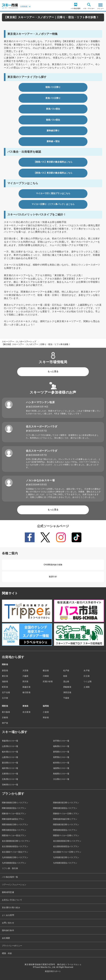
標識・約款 (7, 953)
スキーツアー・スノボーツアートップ (19, 342)
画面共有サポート (53, 971)
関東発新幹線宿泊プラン (13, 819)
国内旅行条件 (8, 930)
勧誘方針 (53, 577)
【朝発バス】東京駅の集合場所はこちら (53, 162)
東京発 (5, 676)
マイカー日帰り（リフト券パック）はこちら (53, 204)
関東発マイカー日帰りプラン (66, 814)
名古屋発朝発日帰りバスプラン (16, 841)
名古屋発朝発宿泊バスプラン (15, 846)
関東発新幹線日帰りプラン (65, 819)
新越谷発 (26, 687)
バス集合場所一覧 (10, 877)
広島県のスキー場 (10, 779)
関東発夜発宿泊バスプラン (65, 808)
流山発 (66, 681)
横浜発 (46, 671)
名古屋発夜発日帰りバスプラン (67, 841)
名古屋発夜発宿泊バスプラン (66, 846)
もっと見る (53, 372)
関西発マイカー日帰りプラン (66, 835)
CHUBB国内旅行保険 (53, 565)
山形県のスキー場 (10, 746)
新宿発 (5, 671)
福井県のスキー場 (10, 768)
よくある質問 (8, 915)
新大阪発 (6, 712)
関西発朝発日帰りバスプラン (15, 825)
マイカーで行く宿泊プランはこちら (53, 193)
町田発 (5, 687)
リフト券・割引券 (10, 868)
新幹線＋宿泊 (53, 141)
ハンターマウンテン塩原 (40, 402)
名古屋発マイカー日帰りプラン (67, 852)
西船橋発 (67, 687)
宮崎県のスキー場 (10, 785)
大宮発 (25, 671)
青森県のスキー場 (10, 741)
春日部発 (26, 692)
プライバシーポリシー (12, 946)
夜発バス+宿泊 (53, 109)
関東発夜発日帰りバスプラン (66, 803)
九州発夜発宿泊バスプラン (65, 863)
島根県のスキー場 (61, 774)
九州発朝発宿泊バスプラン (14, 863)
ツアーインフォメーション (14, 885)
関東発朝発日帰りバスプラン (15, 803)
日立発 (87, 676)
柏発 (65, 676)
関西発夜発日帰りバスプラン (66, 825)
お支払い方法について (12, 900)
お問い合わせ (8, 923)
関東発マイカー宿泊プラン (14, 814)
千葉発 (66, 698)
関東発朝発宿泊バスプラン (14, 808)
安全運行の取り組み (11, 907)
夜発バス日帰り (53, 98)
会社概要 (6, 938)
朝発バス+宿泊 (53, 120)
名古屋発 (26, 712)
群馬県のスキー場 (61, 752)
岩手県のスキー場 (61, 741)
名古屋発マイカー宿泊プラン (15, 852)
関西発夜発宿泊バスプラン (14, 830)
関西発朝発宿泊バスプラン (65, 830)
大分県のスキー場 (61, 779)
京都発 (5, 717)
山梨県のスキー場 (10, 757)
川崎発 (46, 676)
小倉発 (46, 712)
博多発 (46, 717)
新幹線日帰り (53, 131)
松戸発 (66, 671)
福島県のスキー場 (61, 746)
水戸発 (87, 671)
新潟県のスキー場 (10, 763)
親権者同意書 (8, 892)
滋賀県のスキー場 (61, 768)
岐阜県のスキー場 (61, 763)
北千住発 (6, 692)
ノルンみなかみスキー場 (40, 480)
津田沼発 (67, 692)
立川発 (5, 698)
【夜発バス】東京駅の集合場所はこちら (53, 173)
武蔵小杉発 (48, 681)
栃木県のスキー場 (10, 752)
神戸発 (5, 723)
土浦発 (87, 687)
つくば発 (88, 681)
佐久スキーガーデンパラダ (42, 426)
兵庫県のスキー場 (10, 774)
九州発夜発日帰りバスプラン (66, 857)
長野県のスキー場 (61, 757)
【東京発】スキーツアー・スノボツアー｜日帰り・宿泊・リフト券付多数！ (36, 344)
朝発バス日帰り (53, 87)
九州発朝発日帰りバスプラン (15, 857)
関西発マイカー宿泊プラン (14, 835)
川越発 (25, 676)
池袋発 (5, 681)
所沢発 (25, 681)
